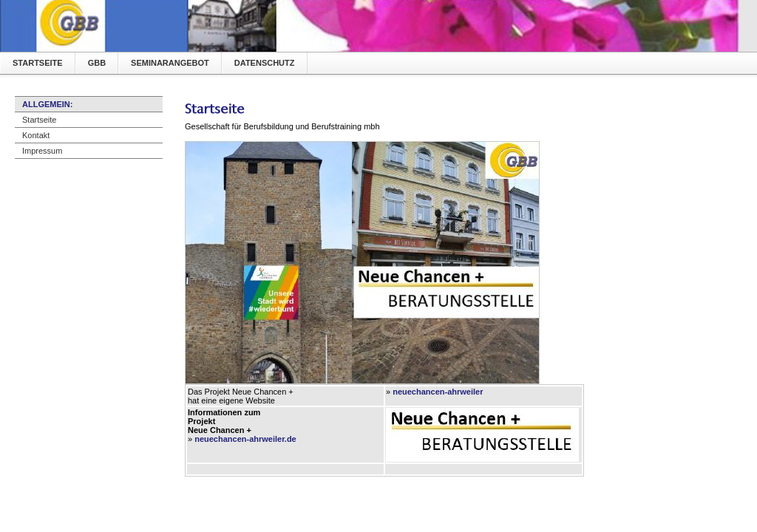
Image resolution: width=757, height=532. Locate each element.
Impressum (42, 151)
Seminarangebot (170, 63)
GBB (97, 63)
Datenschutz (265, 63)
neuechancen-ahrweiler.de (245, 439)
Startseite (38, 63)
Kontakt (36, 135)
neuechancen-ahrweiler (438, 392)
